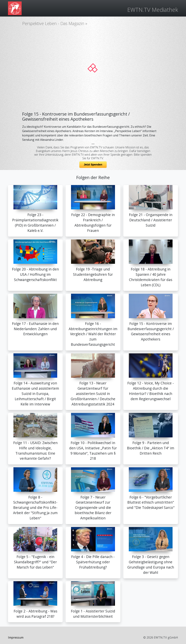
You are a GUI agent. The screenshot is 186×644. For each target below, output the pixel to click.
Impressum (16, 637)
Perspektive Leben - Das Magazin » (55, 23)
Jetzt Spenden (93, 164)
